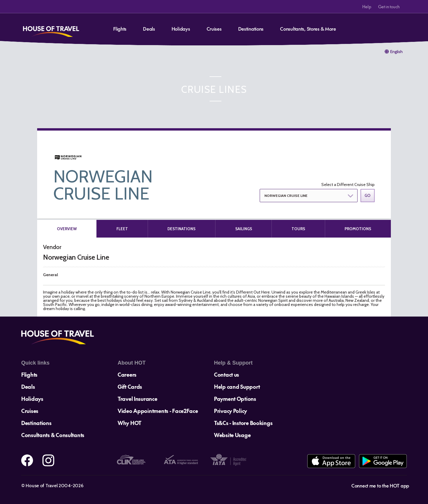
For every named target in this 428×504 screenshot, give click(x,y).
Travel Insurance (138, 399)
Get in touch (389, 6)
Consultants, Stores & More (308, 29)
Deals (149, 29)
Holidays (181, 29)
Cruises (214, 29)
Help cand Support (237, 387)
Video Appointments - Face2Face (158, 411)
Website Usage (232, 435)
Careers (127, 374)
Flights (120, 29)
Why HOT (130, 423)
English (396, 52)
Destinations (251, 29)
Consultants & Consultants (53, 435)
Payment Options (235, 399)
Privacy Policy (231, 411)
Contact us (227, 374)
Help (367, 6)
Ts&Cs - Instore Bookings (243, 423)
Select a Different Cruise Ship (348, 185)
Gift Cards (130, 387)
